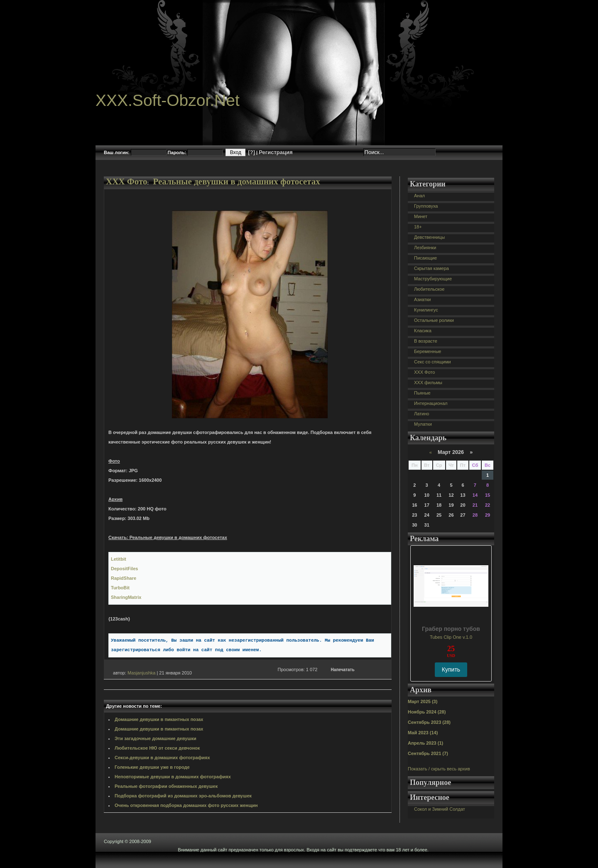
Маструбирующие (433, 279)
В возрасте (426, 341)
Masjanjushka (141, 673)
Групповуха (426, 206)
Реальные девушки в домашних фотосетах (236, 181)
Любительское (429, 289)
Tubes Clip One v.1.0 (451, 637)
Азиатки (422, 299)
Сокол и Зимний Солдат (440, 809)
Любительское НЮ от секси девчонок (157, 748)
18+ (418, 227)
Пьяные (422, 393)
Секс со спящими (433, 362)
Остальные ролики (434, 320)
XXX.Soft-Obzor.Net (168, 100)
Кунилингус (426, 310)
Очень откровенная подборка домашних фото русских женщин (186, 805)
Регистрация (276, 152)
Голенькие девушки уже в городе (152, 767)
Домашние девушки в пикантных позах (159, 719)
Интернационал (431, 403)
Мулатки (423, 424)
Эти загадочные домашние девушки (156, 738)
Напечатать (343, 670)
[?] (251, 152)
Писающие (425, 258)
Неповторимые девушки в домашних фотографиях (173, 777)
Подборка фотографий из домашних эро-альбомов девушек (183, 796)
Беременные (428, 351)
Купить (451, 669)
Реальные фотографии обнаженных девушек (166, 786)
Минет (421, 216)
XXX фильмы (428, 383)
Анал (419, 196)
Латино (422, 414)
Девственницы (429, 237)
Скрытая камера (431, 268)
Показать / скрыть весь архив (439, 769)
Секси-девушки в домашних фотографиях (162, 758)
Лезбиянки (425, 248)
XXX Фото (127, 181)
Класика (423, 331)
